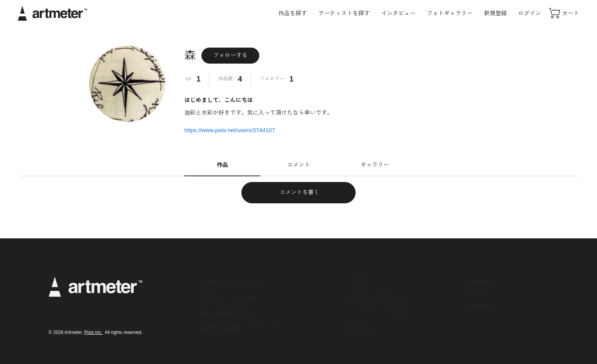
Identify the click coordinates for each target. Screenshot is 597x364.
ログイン (530, 13)
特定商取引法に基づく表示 (378, 301)
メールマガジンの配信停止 (378, 311)
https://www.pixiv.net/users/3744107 (230, 130)
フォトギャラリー (450, 13)
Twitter (476, 293)
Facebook (480, 304)
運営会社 (359, 322)
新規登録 (495, 13)
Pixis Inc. (93, 332)
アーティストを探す (344, 13)
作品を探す (293, 13)
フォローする (230, 55)
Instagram (480, 281)
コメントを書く (298, 192)
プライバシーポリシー (374, 291)
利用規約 (359, 280)
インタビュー (398, 13)
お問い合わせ (364, 332)
